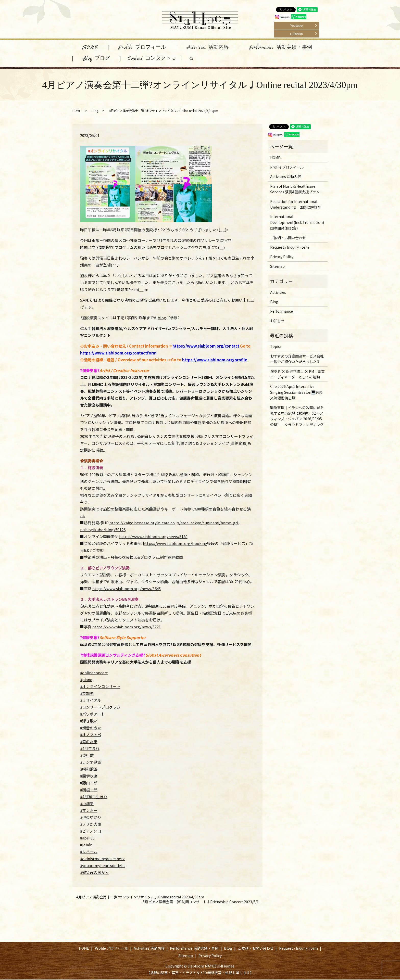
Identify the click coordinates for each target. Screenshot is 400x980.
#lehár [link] (86, 845)
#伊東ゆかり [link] (91, 818)
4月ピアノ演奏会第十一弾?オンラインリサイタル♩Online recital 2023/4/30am (140, 898)
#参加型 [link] (87, 694)
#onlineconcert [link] (94, 673)
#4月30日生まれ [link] (94, 797)
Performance (282, 312)
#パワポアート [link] (92, 714)
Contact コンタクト (149, 59)
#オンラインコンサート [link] (100, 687)
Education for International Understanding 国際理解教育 (296, 205)
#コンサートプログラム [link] (100, 708)
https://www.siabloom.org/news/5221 (127, 627)
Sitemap (277, 267)
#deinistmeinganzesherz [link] (102, 859)
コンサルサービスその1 (112, 444)
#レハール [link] (89, 852)
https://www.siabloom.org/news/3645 (127, 589)
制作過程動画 (172, 558)
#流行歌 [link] (87, 756)
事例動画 (239, 444)
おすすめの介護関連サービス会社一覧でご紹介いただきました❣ (297, 359)
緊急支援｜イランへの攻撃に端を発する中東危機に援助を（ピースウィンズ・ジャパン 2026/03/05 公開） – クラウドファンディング (297, 417)
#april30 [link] (87, 838)
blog (162, 318)
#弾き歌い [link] (89, 721)
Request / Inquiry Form (290, 248)
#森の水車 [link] (89, 742)
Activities (278, 293)
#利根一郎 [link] (89, 790)
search (196, 60)
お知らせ (277, 321)
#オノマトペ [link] (91, 735)
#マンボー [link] (89, 811)
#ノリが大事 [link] (91, 825)
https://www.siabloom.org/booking (175, 544)
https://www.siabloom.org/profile (215, 360)
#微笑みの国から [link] (95, 873)
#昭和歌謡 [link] (89, 769)
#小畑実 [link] (87, 804)
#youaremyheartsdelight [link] (103, 866)
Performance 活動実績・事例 (281, 48)
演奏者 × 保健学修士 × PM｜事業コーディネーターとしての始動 (297, 375)
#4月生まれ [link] (90, 749)
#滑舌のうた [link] (91, 728)
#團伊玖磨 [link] (89, 776)
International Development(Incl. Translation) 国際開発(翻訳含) (297, 223)
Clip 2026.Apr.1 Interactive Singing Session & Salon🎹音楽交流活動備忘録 (296, 393)
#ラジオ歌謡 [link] (91, 763)
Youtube (297, 25)
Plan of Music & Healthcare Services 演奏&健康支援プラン (295, 189)
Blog (95, 111)
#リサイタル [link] (91, 701)
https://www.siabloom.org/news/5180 (153, 537)
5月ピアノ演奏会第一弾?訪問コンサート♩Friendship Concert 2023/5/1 (201, 902)
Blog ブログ (96, 59)
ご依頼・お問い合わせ (288, 238)
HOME (90, 48)
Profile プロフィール (142, 48)
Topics (276, 347)
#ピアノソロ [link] (91, 831)
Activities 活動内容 (208, 48)
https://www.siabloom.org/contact (206, 346)
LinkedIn (296, 34)
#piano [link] (86, 680)
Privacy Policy (282, 257)
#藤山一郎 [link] (89, 783)
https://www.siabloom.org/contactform (118, 353)
